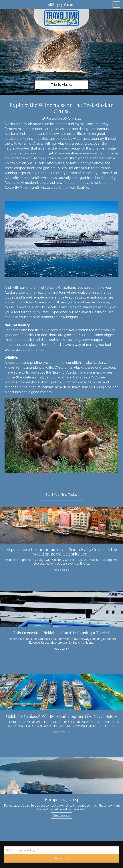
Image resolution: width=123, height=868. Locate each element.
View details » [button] (62, 570)
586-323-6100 (61, 5)
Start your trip (62, 858)
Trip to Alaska (62, 85)
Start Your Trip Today (62, 495)
